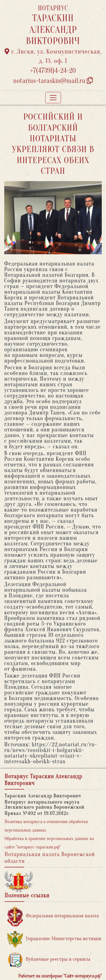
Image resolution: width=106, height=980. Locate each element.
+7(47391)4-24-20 (53, 71)
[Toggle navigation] (53, 98)
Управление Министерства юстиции (54, 939)
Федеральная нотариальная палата (53, 916)
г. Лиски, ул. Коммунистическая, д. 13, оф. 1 (53, 56)
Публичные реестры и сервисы (49, 960)
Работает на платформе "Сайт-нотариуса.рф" (60, 976)
